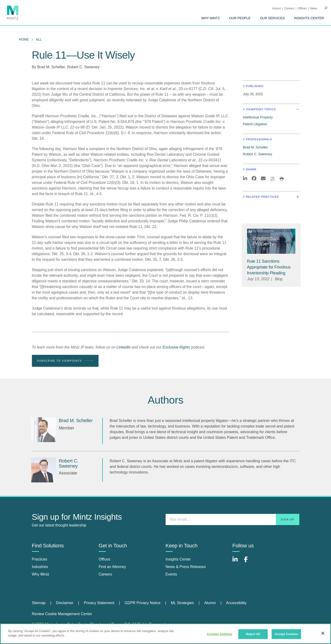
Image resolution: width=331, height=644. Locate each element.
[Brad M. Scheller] (44, 430)
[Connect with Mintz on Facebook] (249, 562)
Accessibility (236, 603)
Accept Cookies (286, 634)
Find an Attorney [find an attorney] (112, 567)
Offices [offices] (105, 559)
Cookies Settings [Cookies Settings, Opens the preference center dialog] (220, 634)
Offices (302, 8)
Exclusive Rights (176, 347)
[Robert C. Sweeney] (44, 470)
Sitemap (39, 603)
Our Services (272, 18)
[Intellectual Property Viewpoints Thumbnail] (271, 241)
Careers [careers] (105, 574)
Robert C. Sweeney (83, 67)
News (314, 8)
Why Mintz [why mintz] (41, 574)
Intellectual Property (258, 117)
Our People (240, 18)
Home (24, 39)
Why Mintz (211, 18)
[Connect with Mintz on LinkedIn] (237, 562)
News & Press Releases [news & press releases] (186, 567)
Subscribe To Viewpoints (65, 361)
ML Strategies (182, 603)
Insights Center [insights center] (178, 559)
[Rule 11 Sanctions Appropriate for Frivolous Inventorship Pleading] (269, 267)
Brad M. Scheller (51, 67)
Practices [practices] (40, 559)
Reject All (253, 634)
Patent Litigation (255, 124)
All (39, 39)
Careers (289, 8)
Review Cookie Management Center (62, 614)
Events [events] (171, 574)
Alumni (276, 8)
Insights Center (309, 18)
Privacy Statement (99, 603)
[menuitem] (211, 18)
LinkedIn (124, 347)
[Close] (323, 633)
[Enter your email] (232, 519)
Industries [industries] (40, 567)
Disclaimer (65, 603)
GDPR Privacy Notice (143, 603)
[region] (165, 634)
